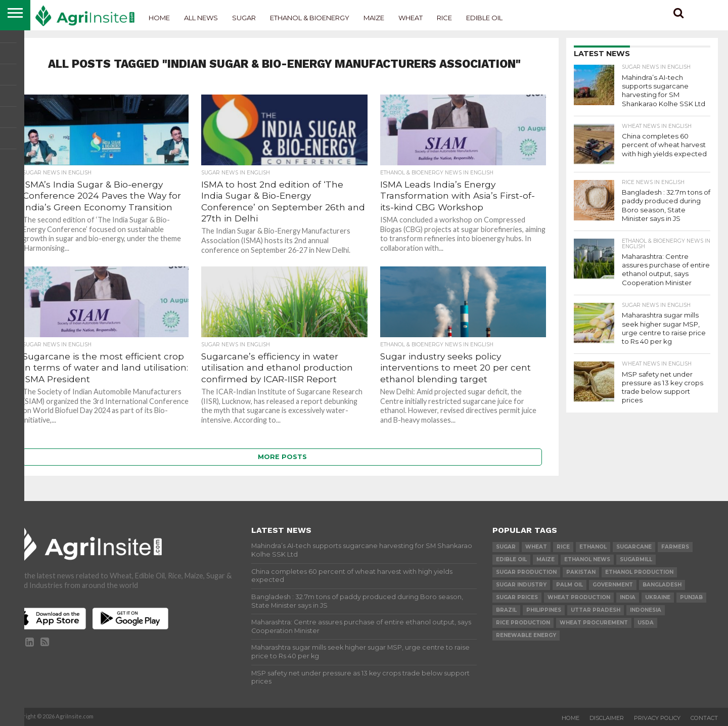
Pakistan (581, 572)
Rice (444, 18)
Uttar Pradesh (596, 610)
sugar (506, 547)
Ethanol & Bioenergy (310, 18)
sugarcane (634, 547)
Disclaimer (607, 718)
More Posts (282, 457)
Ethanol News (587, 559)
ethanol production (639, 572)
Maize (374, 18)
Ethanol (593, 547)
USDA (646, 623)
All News (201, 18)
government (613, 585)
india (628, 597)
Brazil (506, 610)
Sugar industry (521, 585)
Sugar (244, 18)
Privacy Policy (657, 718)
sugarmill (636, 559)
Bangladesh (662, 585)
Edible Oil (484, 18)
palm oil (570, 585)
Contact (704, 718)
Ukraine (658, 597)
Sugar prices (517, 597)
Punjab (691, 597)
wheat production (579, 597)
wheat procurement (594, 623)
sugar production (526, 572)
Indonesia (646, 610)
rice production (523, 623)
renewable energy (526, 635)
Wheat (411, 18)
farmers (675, 547)
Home (159, 18)
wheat (536, 547)
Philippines (544, 610)
